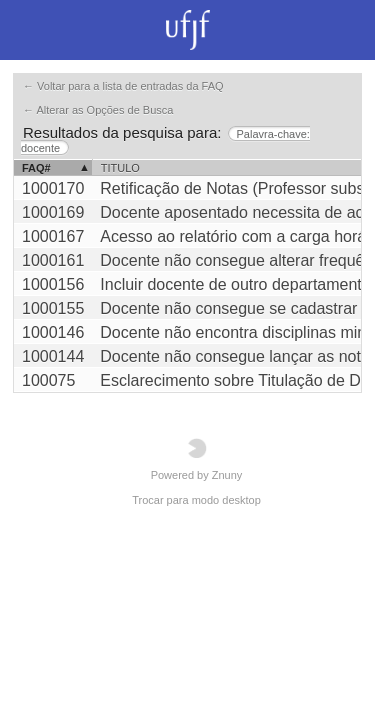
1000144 (53, 356)
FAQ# (36, 168)
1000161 (53, 260)
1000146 (53, 332)
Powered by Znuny (197, 459)
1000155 (53, 308)
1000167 (53, 236)
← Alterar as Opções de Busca (98, 110)
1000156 (53, 284)
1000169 (53, 212)
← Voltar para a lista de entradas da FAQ (123, 86)
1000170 (53, 188)
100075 (48, 380)
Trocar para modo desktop (196, 500)
